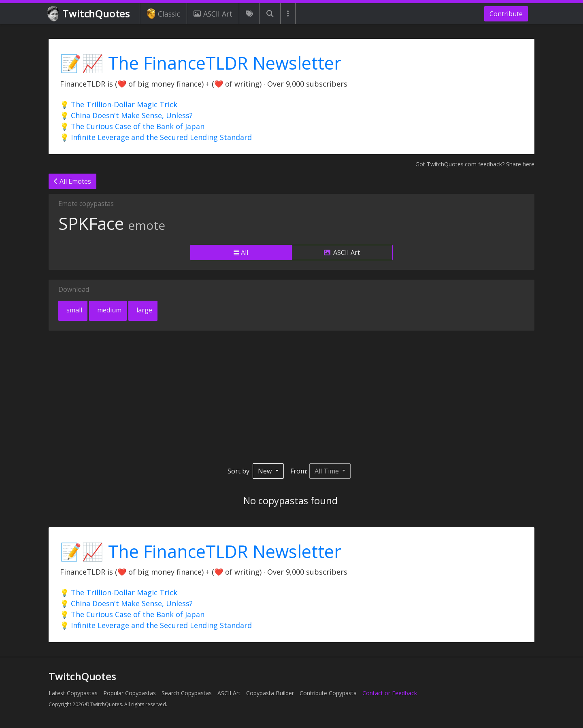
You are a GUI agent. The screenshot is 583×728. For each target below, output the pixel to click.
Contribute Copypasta (328, 693)
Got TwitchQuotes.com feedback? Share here (475, 164)
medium (109, 310)
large (144, 310)
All (241, 253)
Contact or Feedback (390, 693)
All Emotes (72, 181)
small (73, 310)
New (266, 471)
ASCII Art (213, 14)
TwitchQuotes (89, 14)
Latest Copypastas (73, 693)
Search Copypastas (187, 693)
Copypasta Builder (270, 693)
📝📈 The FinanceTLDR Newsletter (201, 63)
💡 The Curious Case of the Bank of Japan (132, 126)
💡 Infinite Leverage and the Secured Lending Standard (156, 137)
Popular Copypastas (130, 693)
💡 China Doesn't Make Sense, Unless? (126, 115)
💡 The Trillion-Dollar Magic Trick (119, 104)
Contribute (506, 14)
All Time (328, 471)
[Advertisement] (291, 397)
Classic (163, 14)
